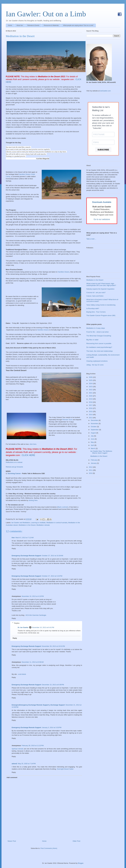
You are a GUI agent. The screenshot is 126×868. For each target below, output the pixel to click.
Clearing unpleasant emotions (97, 361)
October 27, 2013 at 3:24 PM (52, 576)
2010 (91, 473)
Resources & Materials (51, 25)
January (94, 463)
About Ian (20, 25)
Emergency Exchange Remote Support (26, 556)
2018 (91, 402)
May (93, 442)
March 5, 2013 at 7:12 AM (25, 538)
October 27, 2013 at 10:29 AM (53, 556)
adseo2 (14, 764)
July (92, 436)
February (94, 460)
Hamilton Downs (64, 272)
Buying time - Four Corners (96, 312)
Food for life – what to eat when (98, 332)
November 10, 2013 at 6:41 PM (43, 627)
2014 (91, 415)
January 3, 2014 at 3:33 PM (52, 727)
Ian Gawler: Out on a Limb (46, 14)
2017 (91, 405)
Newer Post (12, 841)
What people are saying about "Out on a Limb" (78, 25)
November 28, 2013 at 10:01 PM (53, 646)
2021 (91, 393)
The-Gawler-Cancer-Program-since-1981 (101, 315)
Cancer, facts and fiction (95, 296)
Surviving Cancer (14, 473)
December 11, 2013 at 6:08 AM (33, 662)
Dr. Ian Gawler (23, 627)
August (94, 433)
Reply (14, 548)
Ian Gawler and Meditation (21, 523)
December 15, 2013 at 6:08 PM (53, 685)
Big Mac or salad (92, 340)
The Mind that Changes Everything (99, 336)
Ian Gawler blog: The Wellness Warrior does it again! (101, 452)
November (95, 424)
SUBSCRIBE (103, 150)
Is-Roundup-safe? (93, 308)
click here (33, 444)
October (94, 427)
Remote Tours (68, 420)
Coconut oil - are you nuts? (96, 293)
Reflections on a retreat (14, 462)
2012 (91, 467)
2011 (91, 470)
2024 (91, 383)
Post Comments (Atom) (49, 848)
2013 (91, 418)
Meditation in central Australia (57, 523)
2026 (91, 377)
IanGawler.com (105, 91)
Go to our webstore (102, 219)
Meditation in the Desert (20, 36)
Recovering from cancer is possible (99, 343)
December (95, 420)
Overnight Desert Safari (65, 769)
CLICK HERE (29, 455)
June (93, 439)
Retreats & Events (33, 25)
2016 (91, 408)
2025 (91, 380)
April (93, 445)
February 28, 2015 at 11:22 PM (33, 746)
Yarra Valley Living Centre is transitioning (101, 305)
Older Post (76, 841)
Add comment (12, 777)
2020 (91, 396)
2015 (91, 411)
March (93, 448)
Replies (17, 623)
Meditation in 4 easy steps (96, 328)
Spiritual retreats (18, 749)
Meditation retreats (43, 525)
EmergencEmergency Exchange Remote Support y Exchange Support (38, 705)
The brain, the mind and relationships (100, 351)
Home (10, 25)
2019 (91, 399)
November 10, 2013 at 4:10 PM (33, 596)
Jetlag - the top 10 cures (95, 365)
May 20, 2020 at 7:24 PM (27, 764)
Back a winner (63, 507)
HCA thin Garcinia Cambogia (36, 615)
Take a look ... (91, 239)
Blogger (81, 863)
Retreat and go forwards (14, 467)
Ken (13, 538)
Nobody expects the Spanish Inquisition (100, 289)
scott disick (22, 674)
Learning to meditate (38, 523)
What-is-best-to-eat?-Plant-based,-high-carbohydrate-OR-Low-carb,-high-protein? (101, 285)
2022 (91, 390)
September (95, 430)
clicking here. (33, 500)
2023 (91, 387)
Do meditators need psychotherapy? (99, 347)
